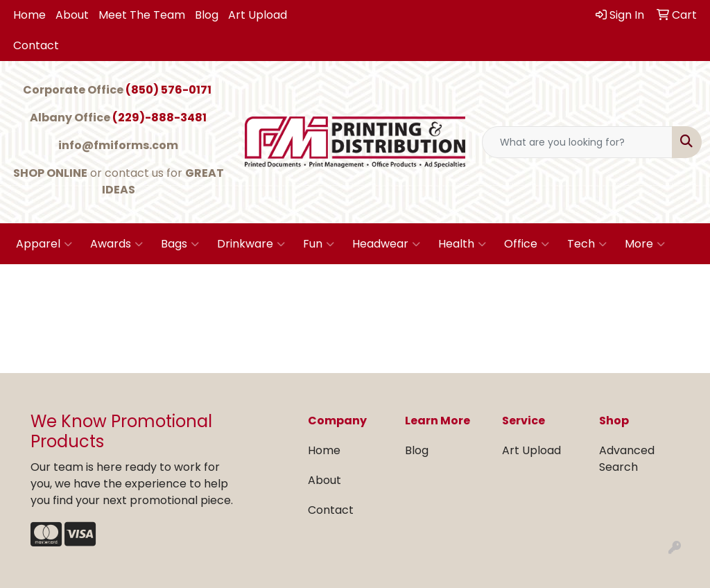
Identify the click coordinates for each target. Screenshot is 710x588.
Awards (116, 244)
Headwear (386, 244)
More (645, 244)
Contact (36, 45)
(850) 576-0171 (168, 90)
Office (527, 244)
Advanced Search (627, 459)
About (72, 15)
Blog (207, 15)
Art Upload (258, 15)
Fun (319, 244)
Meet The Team (142, 15)
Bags (180, 244)
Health (462, 244)
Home (29, 15)
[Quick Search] (577, 142)
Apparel (44, 244)
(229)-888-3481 (159, 118)
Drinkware (251, 244)
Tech (587, 244)
